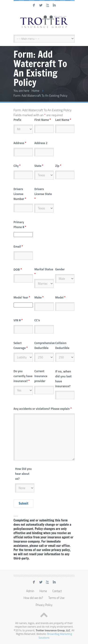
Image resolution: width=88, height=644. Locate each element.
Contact (57, 591)
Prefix (17, 120)
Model (60, 297)
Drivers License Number (20, 194)
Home (35, 91)
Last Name (63, 120)
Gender (60, 269)
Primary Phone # (20, 224)
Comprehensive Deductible (44, 345)
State (39, 166)
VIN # (18, 320)
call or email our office (54, 546)
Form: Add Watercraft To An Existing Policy (41, 96)
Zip (58, 166)
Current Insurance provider (41, 376)
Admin (30, 591)
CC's (37, 320)
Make (39, 297)
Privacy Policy (44, 605)
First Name (42, 120)
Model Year (22, 297)
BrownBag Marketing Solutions (55, 636)
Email (18, 246)
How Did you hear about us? (23, 474)
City (17, 166)
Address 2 (41, 143)
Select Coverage (21, 345)
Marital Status (44, 272)
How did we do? (33, 598)
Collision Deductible (62, 345)
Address (20, 143)
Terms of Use (56, 598)
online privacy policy (56, 550)
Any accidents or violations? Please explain (43, 409)
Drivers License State (43, 194)
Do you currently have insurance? (23, 376)
